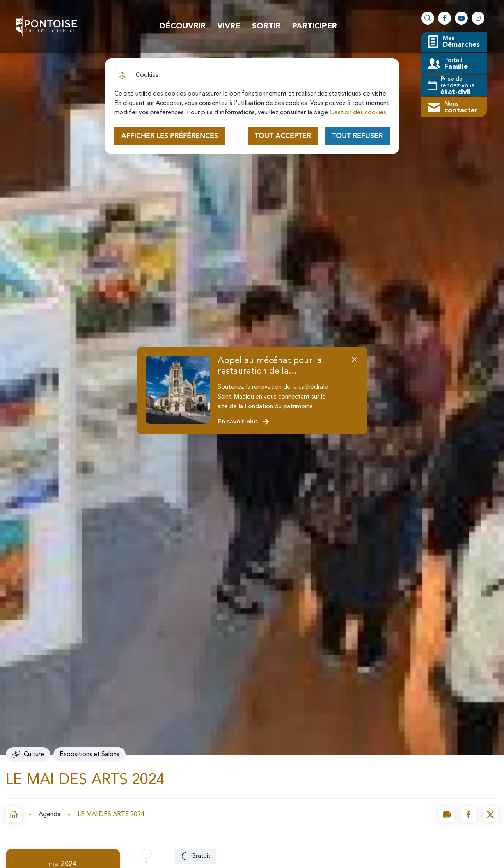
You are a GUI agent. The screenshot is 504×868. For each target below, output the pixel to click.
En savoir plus (244, 422)
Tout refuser (357, 136)
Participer (315, 27)
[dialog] (252, 106)
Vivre (229, 27)
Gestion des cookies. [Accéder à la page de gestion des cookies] (359, 113)
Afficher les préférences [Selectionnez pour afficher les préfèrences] (170, 136)
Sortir (266, 27)
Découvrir (183, 27)
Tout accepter (283, 136)
